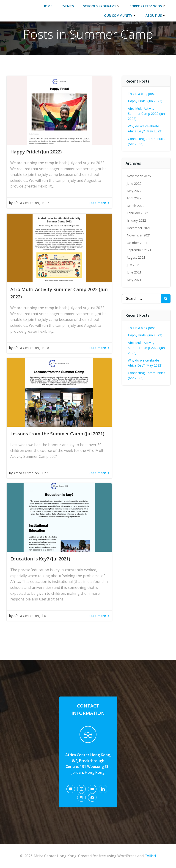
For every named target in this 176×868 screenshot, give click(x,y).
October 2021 (137, 243)
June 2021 (134, 272)
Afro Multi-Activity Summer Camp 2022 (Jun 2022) (146, 114)
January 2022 (136, 220)
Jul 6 (43, 616)
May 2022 (134, 191)
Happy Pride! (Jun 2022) (145, 101)
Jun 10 (44, 348)
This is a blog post (141, 94)
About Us (156, 15)
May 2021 (134, 280)
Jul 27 (44, 473)
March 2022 (136, 206)
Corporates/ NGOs (148, 6)
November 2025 (139, 176)
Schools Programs (102, 6)
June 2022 (134, 184)
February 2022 (137, 213)
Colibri (150, 856)
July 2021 (133, 265)
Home (47, 6)
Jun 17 (44, 203)
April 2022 (134, 198)
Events (68, 6)
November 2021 (139, 235)
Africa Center (23, 203)
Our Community (120, 15)
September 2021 (139, 250)
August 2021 (136, 257)
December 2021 (139, 228)
